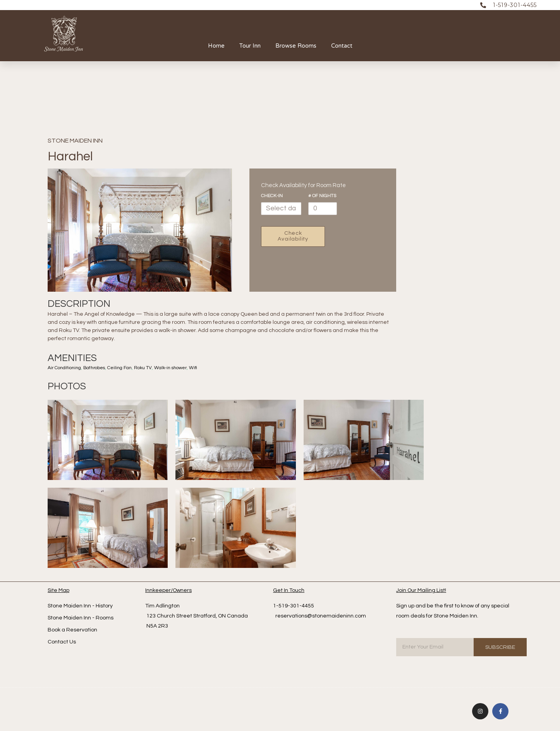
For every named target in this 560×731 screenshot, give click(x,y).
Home (216, 46)
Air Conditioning (65, 368)
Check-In (272, 196)
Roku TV (149, 368)
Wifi (202, 368)
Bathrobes (98, 368)
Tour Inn (250, 46)
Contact (342, 46)
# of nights (322, 196)
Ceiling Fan (125, 368)
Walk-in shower (178, 368)
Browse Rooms (296, 46)
